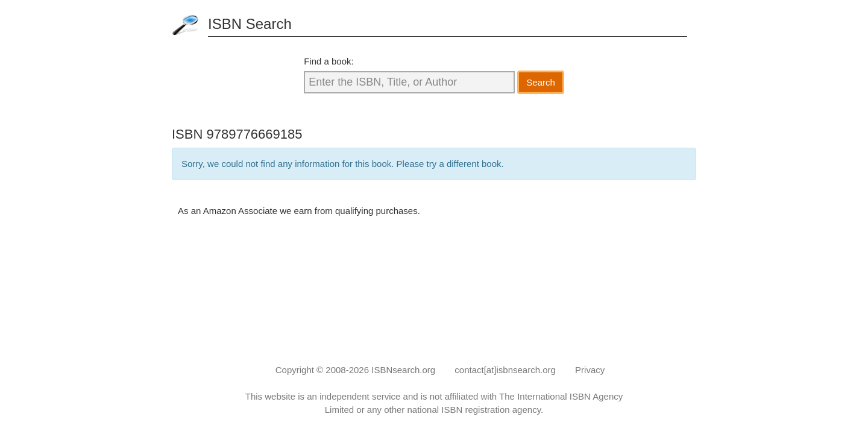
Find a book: (329, 61)
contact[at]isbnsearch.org (505, 370)
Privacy (590, 370)
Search (541, 82)
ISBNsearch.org (403, 370)
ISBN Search (250, 24)
